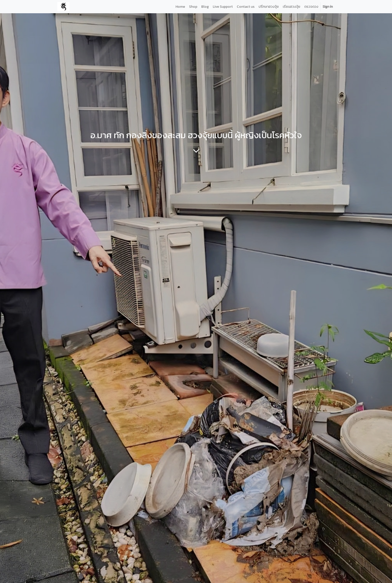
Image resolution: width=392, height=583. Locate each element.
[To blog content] (196, 151)
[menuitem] (180, 7)
